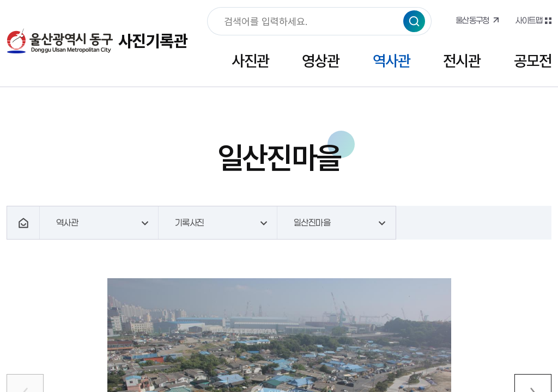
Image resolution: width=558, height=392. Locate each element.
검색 (414, 21)
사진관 (250, 61)
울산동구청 (472, 20)
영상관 (321, 61)
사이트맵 (529, 20)
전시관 (462, 61)
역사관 (392, 61)
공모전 (533, 61)
